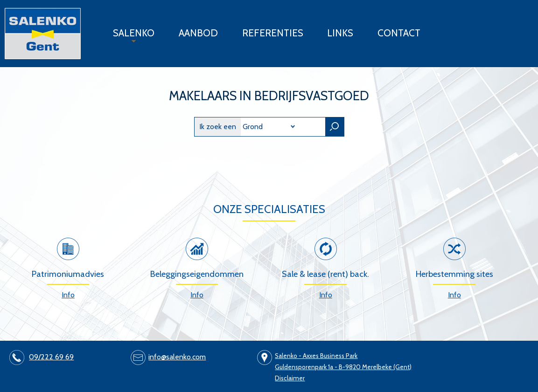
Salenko (129, 36)
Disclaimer (290, 378)
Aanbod (198, 33)
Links (340, 33)
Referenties (273, 33)
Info (68, 295)
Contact (399, 33)
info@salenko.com (177, 357)
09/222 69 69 (51, 357)
